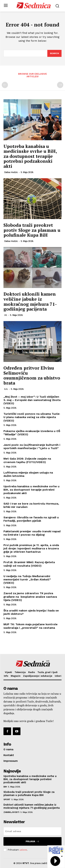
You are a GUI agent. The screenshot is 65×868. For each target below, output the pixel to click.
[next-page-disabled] (60, 85)
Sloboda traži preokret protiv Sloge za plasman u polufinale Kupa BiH (32, 230)
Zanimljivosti (11, 812)
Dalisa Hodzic (11, 172)
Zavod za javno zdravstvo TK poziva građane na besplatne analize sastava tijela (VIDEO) (30, 597)
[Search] (54, 53)
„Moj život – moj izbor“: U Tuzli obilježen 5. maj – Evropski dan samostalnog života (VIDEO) (32, 400)
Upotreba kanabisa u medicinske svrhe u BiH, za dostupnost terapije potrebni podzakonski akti (30, 156)
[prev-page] (5, 85)
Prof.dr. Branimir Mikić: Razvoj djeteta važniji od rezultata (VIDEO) (29, 564)
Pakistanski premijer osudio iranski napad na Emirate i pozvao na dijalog (32, 533)
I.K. (6, 315)
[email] (32, 831)
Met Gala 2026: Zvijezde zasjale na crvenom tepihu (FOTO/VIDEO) (27, 460)
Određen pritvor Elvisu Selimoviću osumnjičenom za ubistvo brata (32, 375)
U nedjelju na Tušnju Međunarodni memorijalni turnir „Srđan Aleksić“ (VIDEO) (27, 579)
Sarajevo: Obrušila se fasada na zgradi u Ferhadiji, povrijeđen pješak (31, 519)
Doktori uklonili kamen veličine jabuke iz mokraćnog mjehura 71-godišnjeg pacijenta (30, 301)
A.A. (6, 389)
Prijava (32, 841)
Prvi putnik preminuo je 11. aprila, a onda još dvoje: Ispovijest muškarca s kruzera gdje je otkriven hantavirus (31, 548)
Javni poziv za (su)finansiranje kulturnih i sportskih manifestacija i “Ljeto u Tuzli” (32, 446)
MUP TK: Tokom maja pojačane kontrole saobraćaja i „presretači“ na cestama (31, 626)
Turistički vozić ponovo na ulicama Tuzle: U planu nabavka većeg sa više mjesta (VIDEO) (32, 417)
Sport (7, 799)
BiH (5, 787)
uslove (23, 850)
